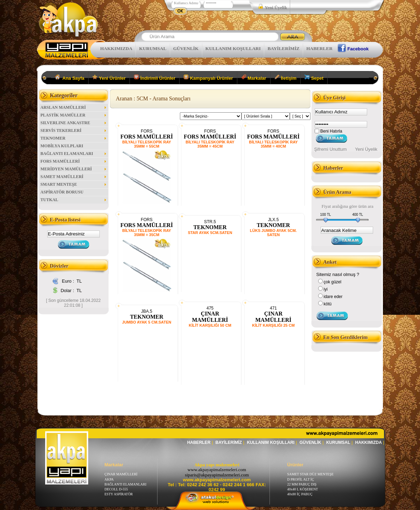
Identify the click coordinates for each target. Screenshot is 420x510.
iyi (326, 289)
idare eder (333, 297)
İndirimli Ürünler (155, 78)
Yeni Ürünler (109, 78)
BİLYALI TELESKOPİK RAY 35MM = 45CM (210, 144)
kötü (328, 304)
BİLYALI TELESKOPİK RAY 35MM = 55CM (146, 144)
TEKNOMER (74, 138)
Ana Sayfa (70, 78)
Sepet (314, 78)
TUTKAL (74, 200)
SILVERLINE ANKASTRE (74, 123)
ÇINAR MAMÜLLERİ (210, 317)
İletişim (285, 78)
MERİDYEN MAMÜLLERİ (74, 169)
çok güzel (333, 282)
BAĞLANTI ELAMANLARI (74, 154)
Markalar (254, 78)
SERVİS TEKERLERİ (74, 130)
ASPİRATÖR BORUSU (62, 192)
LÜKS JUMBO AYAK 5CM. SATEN (273, 233)
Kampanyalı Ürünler (208, 78)
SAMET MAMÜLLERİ (74, 177)
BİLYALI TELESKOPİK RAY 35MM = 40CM (273, 144)
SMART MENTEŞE (74, 184)
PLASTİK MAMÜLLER (74, 115)
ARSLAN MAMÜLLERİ (74, 107)
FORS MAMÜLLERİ (74, 161)
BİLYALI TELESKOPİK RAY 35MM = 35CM (146, 233)
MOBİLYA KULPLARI (62, 146)
